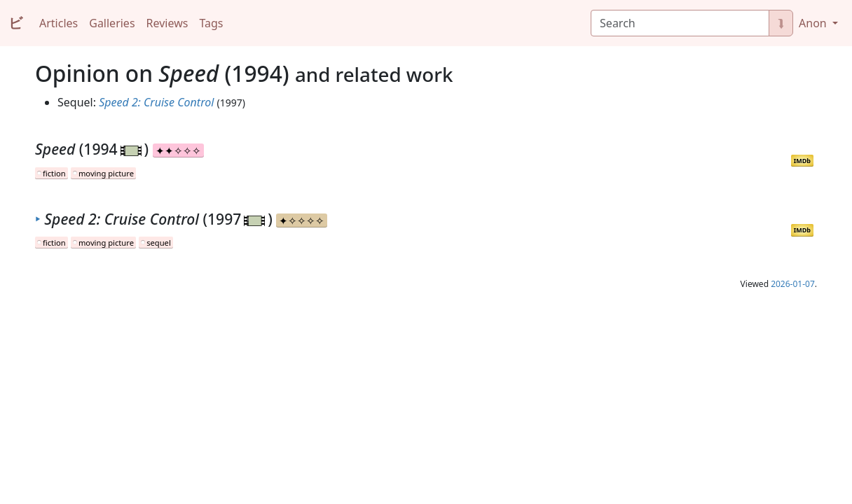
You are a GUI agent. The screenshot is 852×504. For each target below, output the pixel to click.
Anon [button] (814, 23)
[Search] (680, 23)
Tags (211, 23)
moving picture (106, 173)
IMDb (802, 161)
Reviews (167, 23)
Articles (59, 23)
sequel (159, 243)
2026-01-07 (793, 284)
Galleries (112, 23)
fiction (54, 173)
